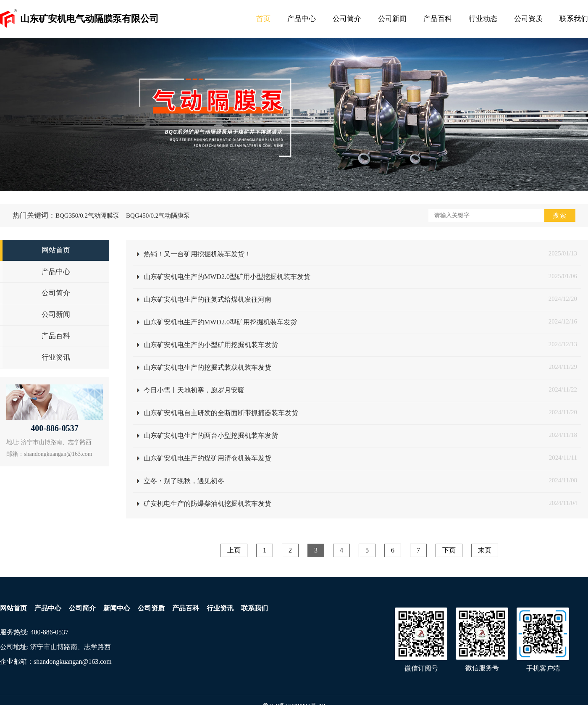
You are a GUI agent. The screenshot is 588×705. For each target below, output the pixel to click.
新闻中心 (117, 608)
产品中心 (302, 19)
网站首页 (13, 608)
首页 (263, 19)
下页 (449, 550)
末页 (485, 550)
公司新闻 (392, 19)
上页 (234, 550)
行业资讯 (220, 608)
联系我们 (574, 19)
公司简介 (347, 19)
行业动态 (483, 19)
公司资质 (528, 19)
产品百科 (438, 19)
